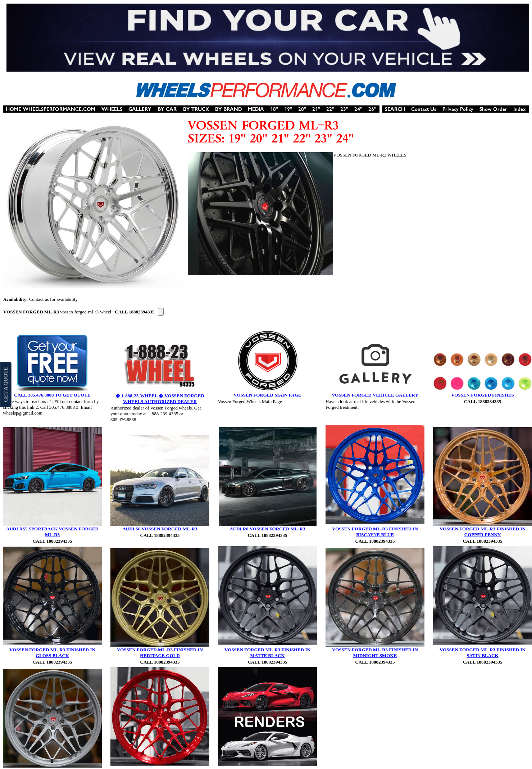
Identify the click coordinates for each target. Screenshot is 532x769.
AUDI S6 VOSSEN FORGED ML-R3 (160, 529)
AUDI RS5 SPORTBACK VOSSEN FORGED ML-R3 (52, 532)
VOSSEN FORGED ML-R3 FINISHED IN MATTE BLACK (267, 653)
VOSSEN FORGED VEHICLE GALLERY (375, 395)
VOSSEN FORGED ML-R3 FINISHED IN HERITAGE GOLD (160, 653)
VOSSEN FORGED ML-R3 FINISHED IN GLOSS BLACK (52, 653)
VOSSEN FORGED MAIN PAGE (267, 395)
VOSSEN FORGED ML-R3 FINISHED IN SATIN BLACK (483, 653)
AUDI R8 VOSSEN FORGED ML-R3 (267, 529)
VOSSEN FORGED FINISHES (483, 395)
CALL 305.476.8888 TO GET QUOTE (52, 395)
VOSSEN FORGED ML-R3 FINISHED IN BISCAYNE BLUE (375, 532)
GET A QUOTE (5, 384)
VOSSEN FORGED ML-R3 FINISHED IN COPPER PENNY (483, 532)
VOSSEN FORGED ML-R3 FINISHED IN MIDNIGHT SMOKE (375, 653)
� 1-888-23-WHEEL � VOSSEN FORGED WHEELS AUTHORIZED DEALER (160, 399)
